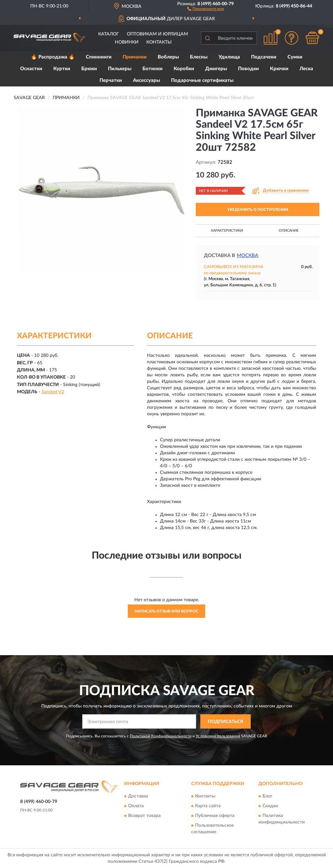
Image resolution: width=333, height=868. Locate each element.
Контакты (159, 42)
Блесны (199, 57)
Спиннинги (99, 57)
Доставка (138, 796)
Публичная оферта (215, 816)
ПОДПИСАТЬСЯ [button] (226, 722)
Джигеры (216, 69)
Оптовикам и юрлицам (157, 34)
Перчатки (111, 80)
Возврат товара (144, 816)
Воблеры (168, 57)
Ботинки (153, 69)
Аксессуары (147, 80)
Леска (306, 69)
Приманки (135, 57)
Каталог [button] (109, 34)
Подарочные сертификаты (202, 80)
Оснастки (31, 69)
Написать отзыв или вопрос (166, 611)
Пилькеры (120, 69)
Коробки (184, 69)
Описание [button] (289, 231)
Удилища (229, 57)
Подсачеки (264, 57)
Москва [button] (247, 256)
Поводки (248, 69)
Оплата (136, 806)
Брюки (89, 69)
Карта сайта (208, 806)
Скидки (270, 806)
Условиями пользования (218, 736)
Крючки (279, 69)
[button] (206, 8)
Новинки (127, 42)
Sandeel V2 (53, 392)
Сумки (295, 57)
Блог (267, 796)
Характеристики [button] (227, 231)
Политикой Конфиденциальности (161, 736)
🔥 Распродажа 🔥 (53, 57)
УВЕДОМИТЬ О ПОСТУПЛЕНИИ (258, 210)
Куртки (62, 69)
